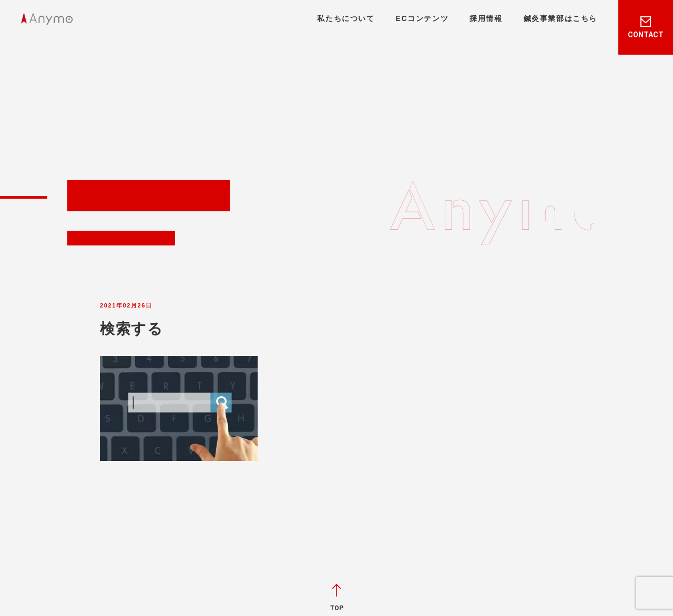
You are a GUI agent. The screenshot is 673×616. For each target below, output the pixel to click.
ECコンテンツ (422, 18)
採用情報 (486, 18)
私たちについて (346, 18)
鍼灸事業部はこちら (560, 18)
